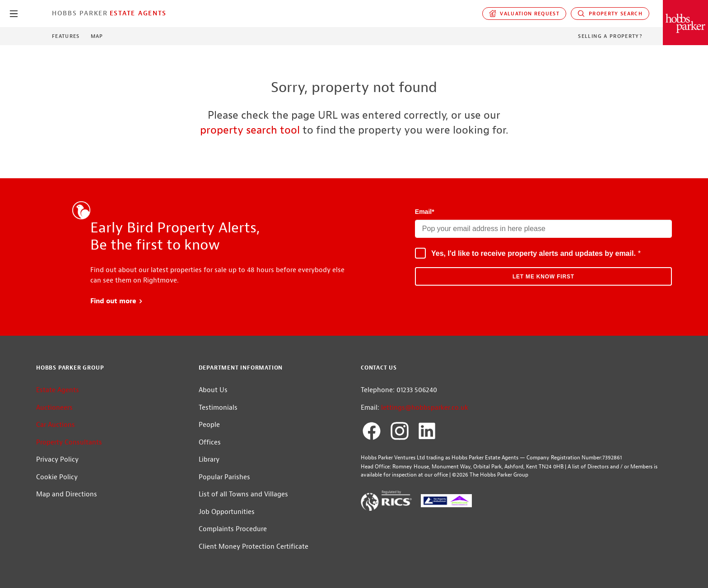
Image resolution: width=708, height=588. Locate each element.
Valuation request (524, 14)
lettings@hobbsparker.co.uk (425, 408)
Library (209, 460)
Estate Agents (138, 13)
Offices (210, 442)
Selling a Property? (610, 36)
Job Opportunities (227, 512)
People (209, 425)
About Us (213, 390)
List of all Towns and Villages (243, 494)
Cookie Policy (57, 477)
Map (97, 36)
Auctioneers (54, 408)
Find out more (117, 301)
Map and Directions (67, 494)
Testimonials (218, 408)
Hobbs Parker (80, 13)
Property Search (610, 14)
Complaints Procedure (233, 529)
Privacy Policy (57, 460)
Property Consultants (69, 442)
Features (66, 36)
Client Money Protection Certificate (254, 547)
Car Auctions (56, 425)
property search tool (250, 130)
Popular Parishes (224, 477)
